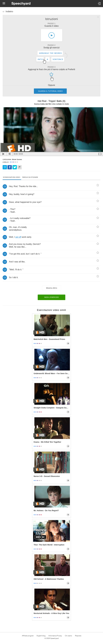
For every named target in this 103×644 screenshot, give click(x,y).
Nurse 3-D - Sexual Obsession (47, 476)
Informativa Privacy (55, 636)
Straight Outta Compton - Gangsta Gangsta (52, 408)
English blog (41, 636)
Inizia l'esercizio (51, 297)
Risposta (78, 636)
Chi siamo (68, 636)
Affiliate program (28, 636)
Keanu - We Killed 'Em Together (47, 442)
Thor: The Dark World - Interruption (49, 545)
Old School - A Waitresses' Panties (49, 579)
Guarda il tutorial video (50, 91)
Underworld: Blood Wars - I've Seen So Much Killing (52, 373)
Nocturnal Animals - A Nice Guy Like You (51, 613)
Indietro (9, 11)
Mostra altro (52, 288)
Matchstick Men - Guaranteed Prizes (49, 339)
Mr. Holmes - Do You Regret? (46, 511)
